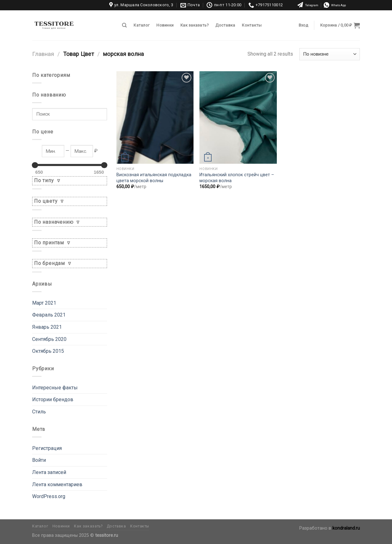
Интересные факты (55, 388)
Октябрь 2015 (48, 351)
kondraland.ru (346, 528)
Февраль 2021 (49, 315)
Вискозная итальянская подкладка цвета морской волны (154, 178)
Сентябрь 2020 (49, 339)
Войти (39, 460)
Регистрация (47, 448)
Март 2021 (44, 303)
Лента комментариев (57, 484)
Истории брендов (53, 399)
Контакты (252, 25)
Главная (43, 54)
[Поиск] (124, 25)
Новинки (165, 25)
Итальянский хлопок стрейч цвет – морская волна (237, 178)
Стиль (39, 412)
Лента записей (49, 472)
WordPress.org (49, 496)
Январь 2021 (47, 327)
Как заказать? (194, 25)
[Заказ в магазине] (330, 54)
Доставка (225, 25)
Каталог (142, 25)
